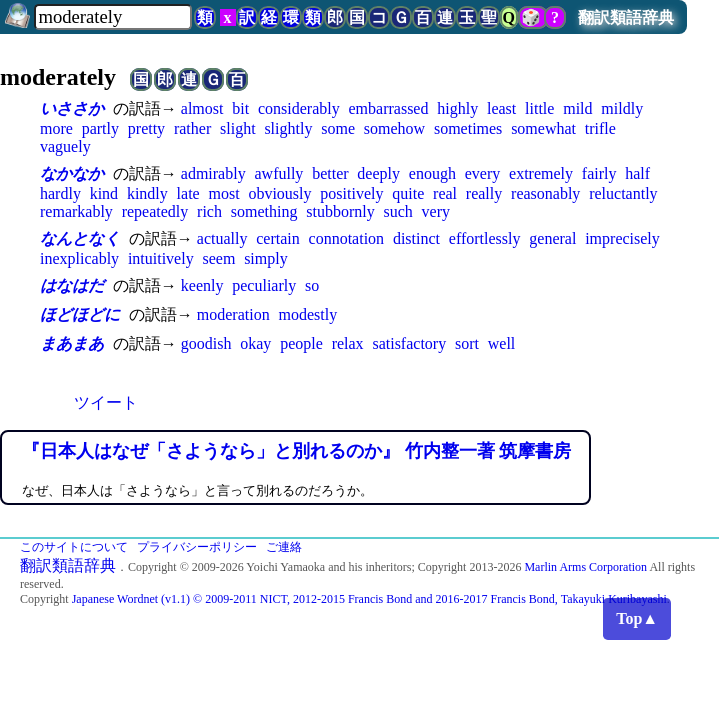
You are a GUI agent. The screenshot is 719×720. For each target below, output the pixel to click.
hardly (60, 193)
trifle (600, 128)
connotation (347, 238)
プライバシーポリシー (197, 547)
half (637, 173)
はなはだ (72, 285)
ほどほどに (80, 314)
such (397, 211)
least (501, 108)
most (224, 193)
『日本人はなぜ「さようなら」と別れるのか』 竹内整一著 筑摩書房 (296, 451)
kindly (147, 193)
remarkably (76, 211)
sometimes (468, 128)
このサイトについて (74, 547)
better (330, 173)
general (552, 238)
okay (255, 343)
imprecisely (622, 238)
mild (577, 108)
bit (240, 108)
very (436, 211)
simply (266, 258)
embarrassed (389, 108)
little (539, 108)
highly (457, 108)
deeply (378, 173)
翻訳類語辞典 (626, 17)
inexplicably (79, 258)
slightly (288, 128)
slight (238, 128)
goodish (206, 343)
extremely (541, 173)
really (484, 193)
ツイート (106, 402)
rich (209, 211)
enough (432, 173)
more (56, 128)
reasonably (545, 193)
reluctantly (623, 193)
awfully (278, 173)
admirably (213, 173)
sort (467, 343)
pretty (146, 128)
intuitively (161, 258)
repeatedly (155, 211)
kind (104, 193)
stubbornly (340, 211)
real (445, 193)
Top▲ (637, 618)
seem (218, 258)
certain (278, 238)
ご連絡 (284, 547)
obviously (279, 193)
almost (202, 108)
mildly (622, 108)
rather (192, 128)
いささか (72, 108)
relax (348, 343)
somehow (394, 128)
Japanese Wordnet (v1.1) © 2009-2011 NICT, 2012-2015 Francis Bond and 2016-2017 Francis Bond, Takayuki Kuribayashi (369, 599)
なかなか (72, 173)
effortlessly (485, 238)
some (338, 128)
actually (222, 238)
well (502, 343)
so (312, 285)
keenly (202, 285)
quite (408, 193)
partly (100, 128)
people (301, 343)
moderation (233, 314)
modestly (307, 314)
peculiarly (264, 285)
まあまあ (72, 343)
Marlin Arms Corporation (585, 567)
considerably (299, 108)
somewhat (543, 128)
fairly (599, 173)
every (483, 173)
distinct (416, 238)
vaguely (65, 146)
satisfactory (409, 343)
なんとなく (80, 238)
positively (351, 193)
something (264, 211)
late (188, 193)
